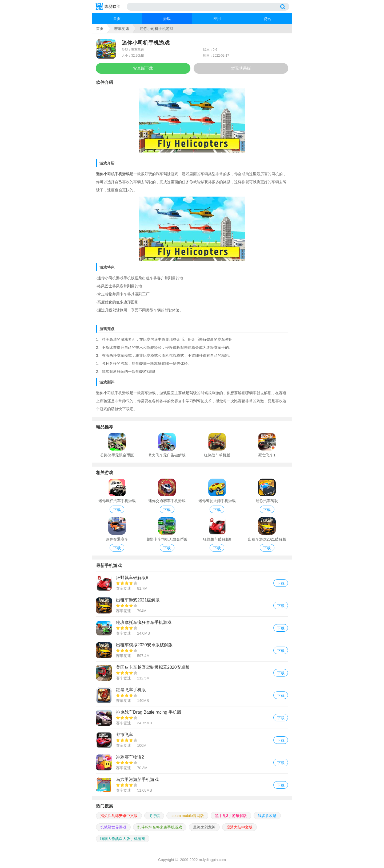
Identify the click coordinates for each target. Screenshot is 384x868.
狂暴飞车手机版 (192, 695)
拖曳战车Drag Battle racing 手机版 (192, 718)
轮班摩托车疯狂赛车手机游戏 (192, 628)
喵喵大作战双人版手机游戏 (123, 839)
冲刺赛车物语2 (192, 762)
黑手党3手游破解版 (231, 816)
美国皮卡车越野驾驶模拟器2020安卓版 (192, 673)
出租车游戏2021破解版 (192, 605)
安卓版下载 (143, 68)
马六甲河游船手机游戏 (192, 785)
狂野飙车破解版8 (192, 583)
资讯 (267, 19)
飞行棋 (154, 816)
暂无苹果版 (241, 68)
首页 (117, 19)
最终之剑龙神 (204, 827)
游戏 (167, 19)
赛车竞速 (122, 29)
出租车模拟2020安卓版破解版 (192, 650)
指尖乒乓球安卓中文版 (119, 816)
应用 (217, 19)
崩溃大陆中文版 (239, 827)
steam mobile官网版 (187, 816)
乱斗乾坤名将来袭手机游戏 (160, 827)
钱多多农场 (267, 816)
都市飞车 (192, 740)
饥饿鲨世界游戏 (113, 827)
